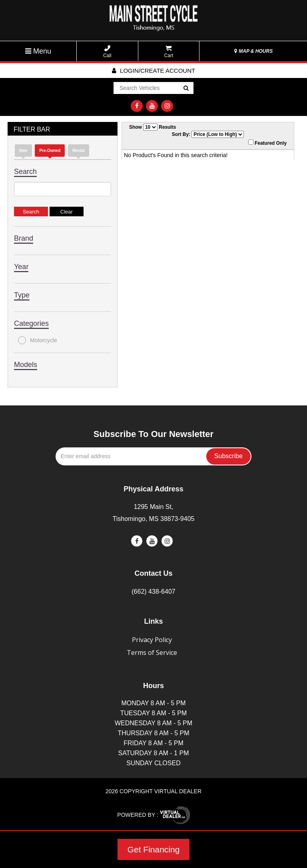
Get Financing (154, 849)
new (23, 151)
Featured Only (267, 143)
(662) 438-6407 (153, 592)
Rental (79, 151)
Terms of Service (152, 652)
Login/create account (153, 71)
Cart (169, 52)
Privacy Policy (152, 640)
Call (107, 52)
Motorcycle (38, 340)
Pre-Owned (50, 151)
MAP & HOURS (253, 51)
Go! (186, 88)
